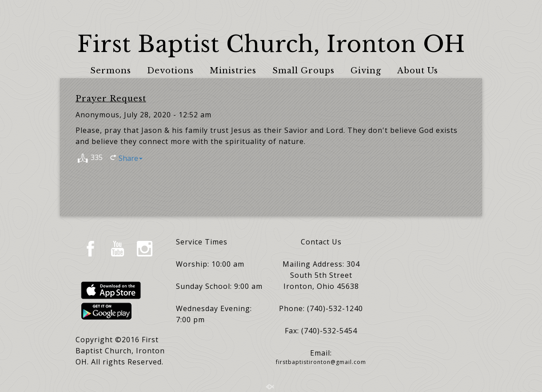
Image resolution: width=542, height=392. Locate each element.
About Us (418, 71)
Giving (366, 71)
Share (131, 158)
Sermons (111, 71)
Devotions (170, 71)
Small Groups (303, 71)
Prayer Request (111, 99)
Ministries (233, 71)
